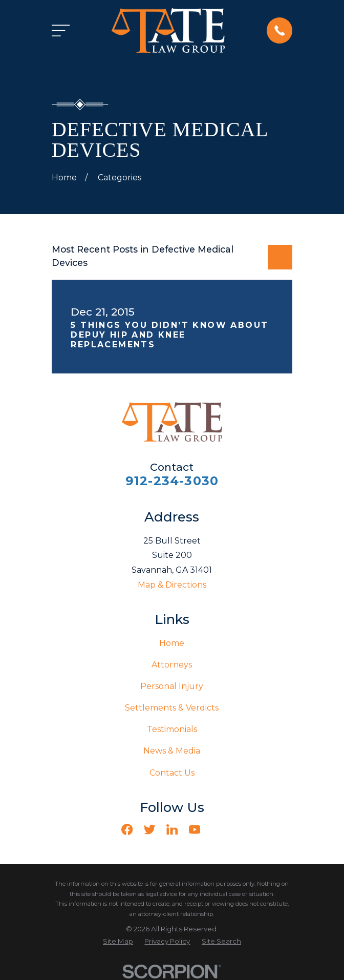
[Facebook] (127, 829)
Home (172, 643)
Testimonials (172, 729)
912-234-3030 (172, 481)
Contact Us (172, 773)
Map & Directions (172, 585)
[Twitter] (149, 829)
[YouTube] (195, 829)
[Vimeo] (217, 829)
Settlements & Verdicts (172, 708)
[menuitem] (118, 942)
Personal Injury (172, 686)
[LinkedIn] (172, 829)
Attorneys (172, 665)
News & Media (172, 751)
